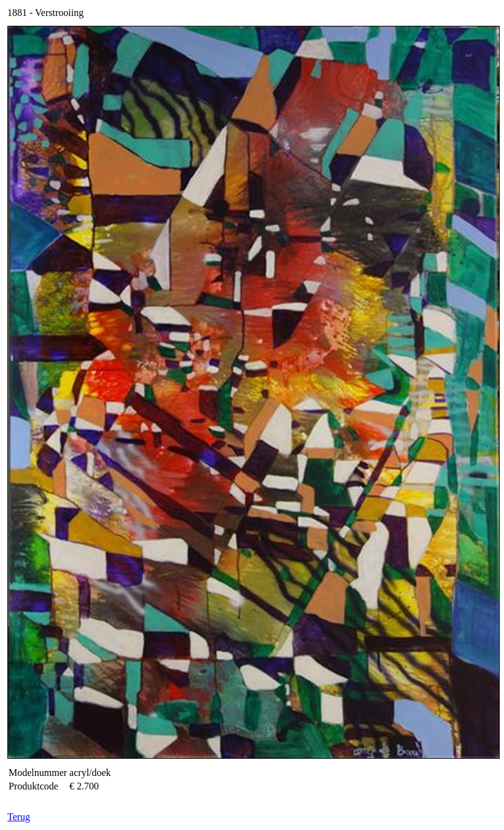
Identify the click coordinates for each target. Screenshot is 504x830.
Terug (19, 817)
